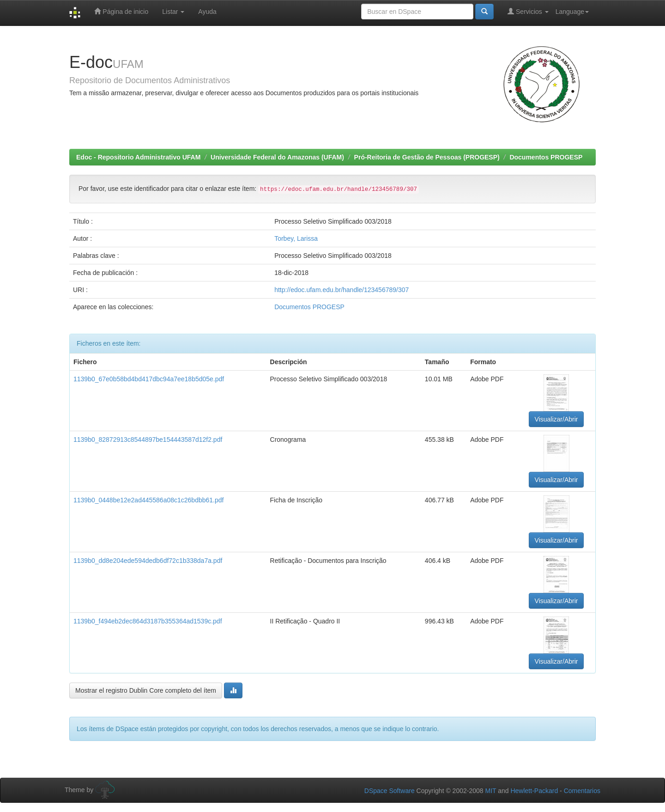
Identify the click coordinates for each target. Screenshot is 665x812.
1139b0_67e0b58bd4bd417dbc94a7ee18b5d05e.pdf (149, 379)
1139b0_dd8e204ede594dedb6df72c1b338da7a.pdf (148, 561)
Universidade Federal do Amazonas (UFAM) (277, 157)
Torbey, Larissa (296, 238)
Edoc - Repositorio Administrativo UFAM (138, 157)
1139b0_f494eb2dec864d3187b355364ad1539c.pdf (148, 621)
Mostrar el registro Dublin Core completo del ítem (146, 690)
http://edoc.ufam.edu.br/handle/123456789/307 (342, 290)
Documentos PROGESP (546, 157)
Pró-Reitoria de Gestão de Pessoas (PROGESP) (427, 157)
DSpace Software (390, 791)
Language (572, 12)
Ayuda (207, 12)
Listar (173, 12)
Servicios (528, 11)
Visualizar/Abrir (556, 419)
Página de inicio (121, 11)
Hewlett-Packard (534, 791)
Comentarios (582, 791)
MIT (490, 791)
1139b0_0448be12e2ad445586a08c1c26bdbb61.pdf (148, 500)
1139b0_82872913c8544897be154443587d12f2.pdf (148, 440)
